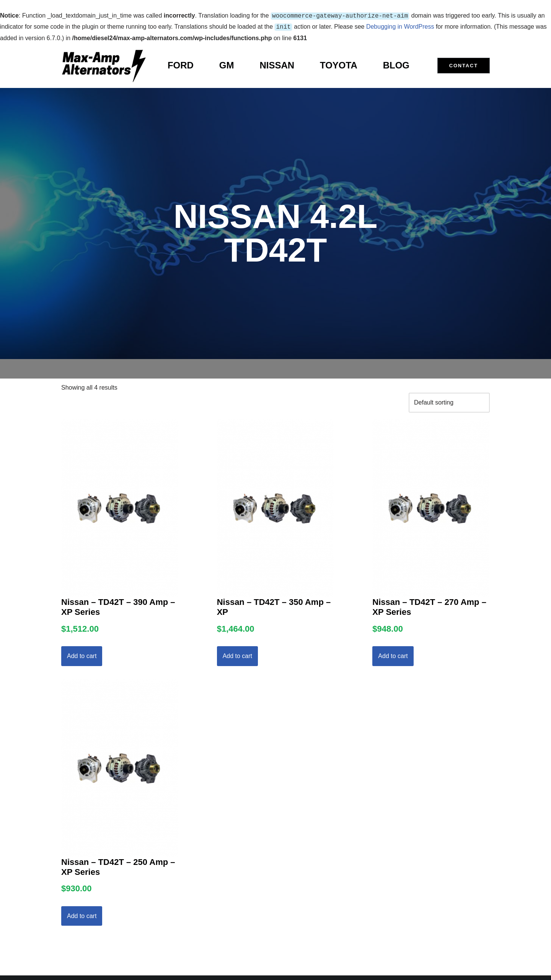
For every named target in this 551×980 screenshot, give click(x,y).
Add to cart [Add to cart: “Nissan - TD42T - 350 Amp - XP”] (237, 654)
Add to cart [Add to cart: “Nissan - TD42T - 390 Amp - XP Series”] (82, 654)
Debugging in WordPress (400, 26)
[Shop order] (449, 401)
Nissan (277, 64)
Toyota (339, 64)
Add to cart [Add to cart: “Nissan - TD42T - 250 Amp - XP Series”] (82, 914)
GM (227, 64)
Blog (396, 64)
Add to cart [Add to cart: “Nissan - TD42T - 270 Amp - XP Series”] (393, 654)
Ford (181, 64)
